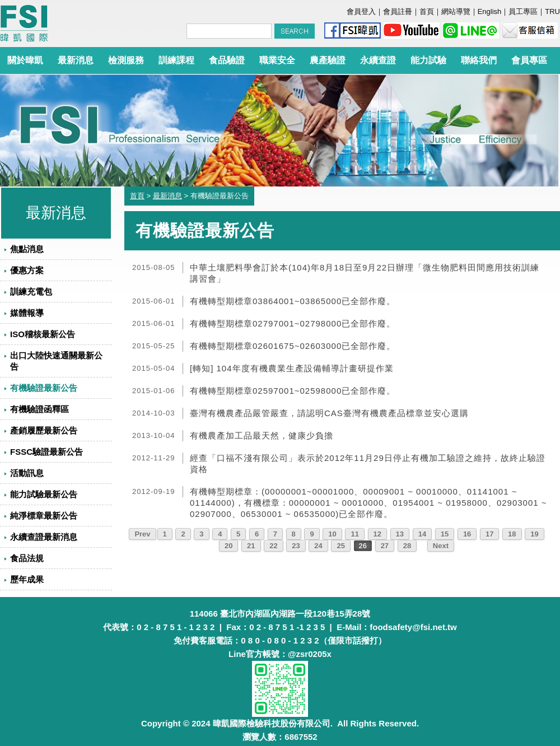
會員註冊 (398, 11)
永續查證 (378, 60)
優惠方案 (27, 270)
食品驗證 (227, 60)
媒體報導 (27, 313)
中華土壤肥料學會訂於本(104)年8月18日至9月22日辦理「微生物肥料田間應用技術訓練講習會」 (365, 273)
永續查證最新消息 (44, 537)
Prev (142, 534)
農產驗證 (328, 60)
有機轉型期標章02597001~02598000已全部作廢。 (293, 391)
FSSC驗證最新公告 (46, 452)
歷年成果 (27, 579)
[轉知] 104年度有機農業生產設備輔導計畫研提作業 (292, 368)
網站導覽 (456, 11)
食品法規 (27, 558)
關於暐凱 (25, 60)
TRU (552, 11)
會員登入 (361, 11)
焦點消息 (27, 249)
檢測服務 (126, 60)
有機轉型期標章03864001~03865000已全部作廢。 (293, 301)
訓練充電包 (31, 292)
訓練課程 (176, 60)
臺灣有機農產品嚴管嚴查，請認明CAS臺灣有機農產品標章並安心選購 (329, 413)
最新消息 (76, 60)
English (490, 11)
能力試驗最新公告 (44, 494)
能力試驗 (428, 60)
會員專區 (529, 60)
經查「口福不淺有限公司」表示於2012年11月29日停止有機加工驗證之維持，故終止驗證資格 (368, 463)
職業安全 (277, 60)
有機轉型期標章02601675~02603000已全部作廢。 (293, 346)
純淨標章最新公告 (44, 516)
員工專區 (523, 11)
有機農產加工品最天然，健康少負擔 (262, 435)
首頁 (427, 11)
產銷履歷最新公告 (44, 430)
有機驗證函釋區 (39, 409)
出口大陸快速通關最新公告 (56, 361)
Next (441, 546)
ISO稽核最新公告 (43, 334)
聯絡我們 (479, 60)
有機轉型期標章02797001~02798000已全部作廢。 (293, 323)
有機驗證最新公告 (44, 388)
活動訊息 (27, 473)
